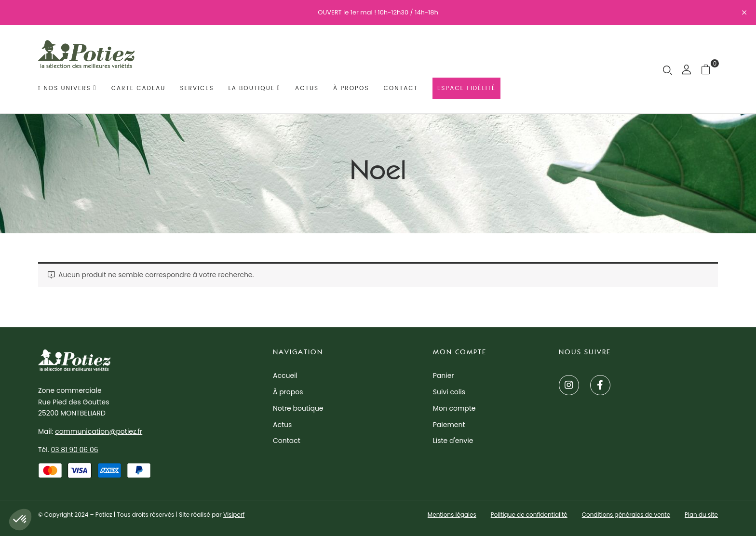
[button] (709, 69)
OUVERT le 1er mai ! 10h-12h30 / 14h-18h (378, 12)
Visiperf (234, 515)
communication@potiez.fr (99, 431)
